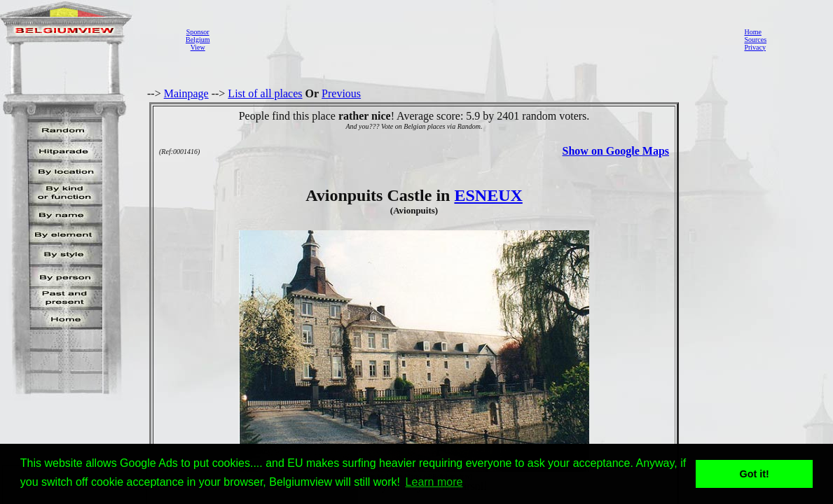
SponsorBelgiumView (198, 40)
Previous (341, 93)
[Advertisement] (473, 39)
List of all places (265, 93)
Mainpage (186, 93)
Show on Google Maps (616, 151)
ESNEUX (488, 195)
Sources (755, 40)
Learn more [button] (434, 482)
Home (752, 32)
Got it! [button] (755, 474)
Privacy (755, 47)
